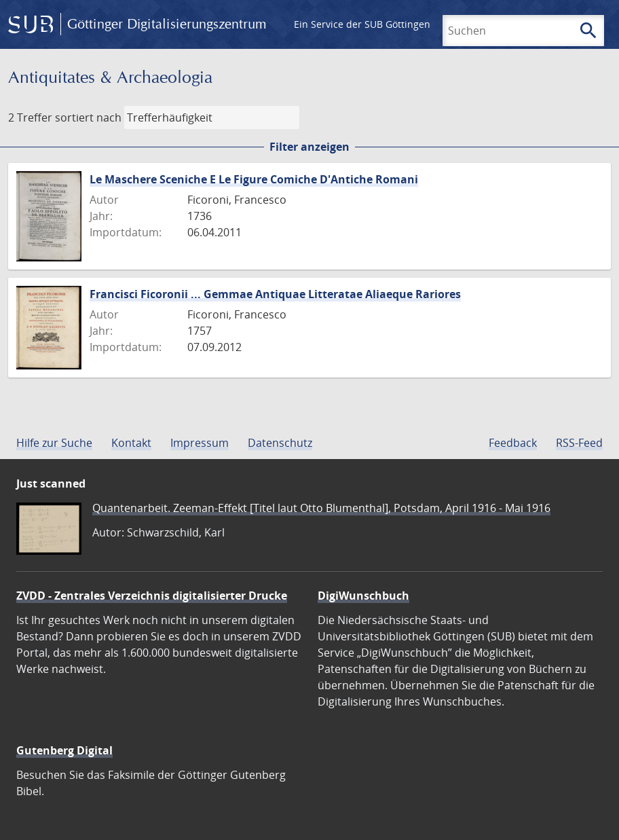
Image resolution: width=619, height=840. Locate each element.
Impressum (200, 443)
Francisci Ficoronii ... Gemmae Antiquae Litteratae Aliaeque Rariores (275, 294)
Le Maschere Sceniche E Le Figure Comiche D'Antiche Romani (254, 179)
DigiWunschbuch (363, 596)
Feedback (513, 443)
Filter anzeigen (309, 147)
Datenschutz (280, 443)
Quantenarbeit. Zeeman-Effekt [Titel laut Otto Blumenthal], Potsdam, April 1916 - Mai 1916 (321, 508)
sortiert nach (88, 117)
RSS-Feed (579, 443)
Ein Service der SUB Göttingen (362, 24)
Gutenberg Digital (64, 750)
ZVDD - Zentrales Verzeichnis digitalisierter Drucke (152, 596)
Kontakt (131, 443)
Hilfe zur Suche (54, 443)
